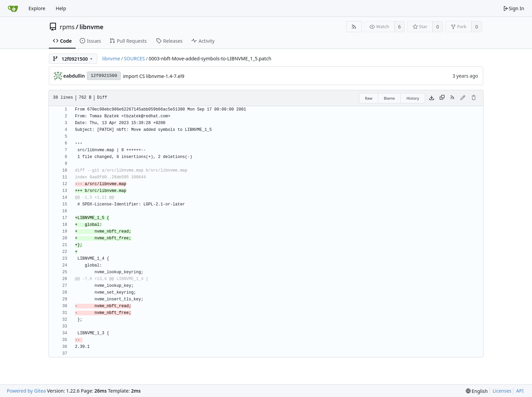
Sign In (514, 8)
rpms (67, 27)
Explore (37, 8)
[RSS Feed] (354, 27)
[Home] (13, 8)
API (520, 391)
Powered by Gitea (26, 391)
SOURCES (134, 58)
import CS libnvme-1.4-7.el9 (154, 76)
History (413, 98)
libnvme (91, 27)
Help (61, 8)
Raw (369, 98)
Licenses (502, 391)
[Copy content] (442, 98)
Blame (389, 98)
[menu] (477, 391)
